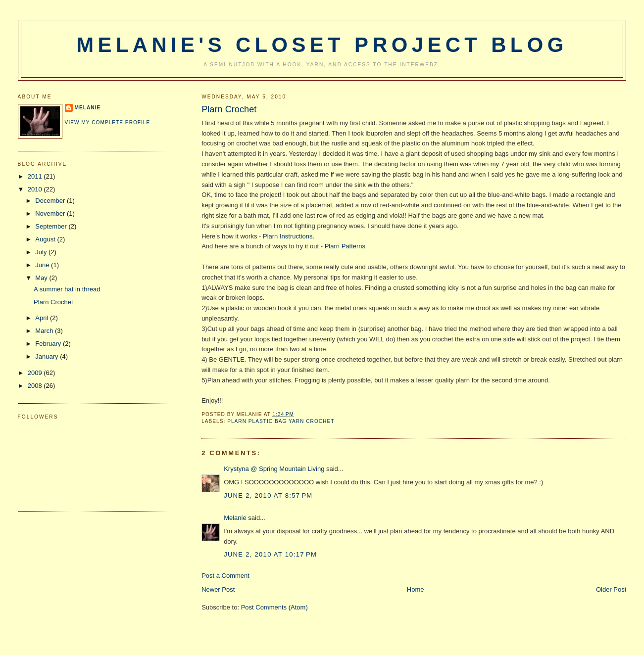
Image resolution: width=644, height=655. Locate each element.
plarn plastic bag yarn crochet (281, 421)
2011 (36, 176)
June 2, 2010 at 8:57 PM (268, 495)
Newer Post (218, 589)
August (46, 239)
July (42, 252)
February (49, 344)
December (51, 201)
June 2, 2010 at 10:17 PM (270, 554)
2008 (36, 386)
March (45, 331)
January (48, 356)
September (52, 226)
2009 (36, 373)
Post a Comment (225, 576)
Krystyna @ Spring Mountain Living (274, 469)
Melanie (235, 518)
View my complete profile (108, 122)
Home (416, 589)
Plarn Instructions (288, 236)
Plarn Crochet (229, 109)
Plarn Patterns (345, 246)
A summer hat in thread (67, 289)
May (42, 278)
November (51, 213)
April (43, 318)
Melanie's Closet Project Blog (322, 45)
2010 (36, 189)
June (43, 265)
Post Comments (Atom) (274, 607)
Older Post (611, 589)
